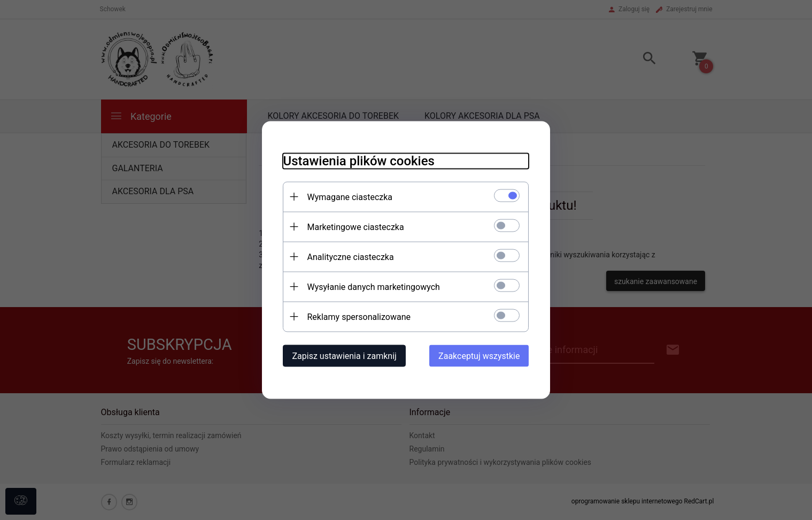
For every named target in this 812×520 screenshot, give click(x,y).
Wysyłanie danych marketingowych (374, 287)
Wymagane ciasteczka (350, 197)
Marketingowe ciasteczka (356, 227)
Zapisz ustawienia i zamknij (345, 356)
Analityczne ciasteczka (351, 257)
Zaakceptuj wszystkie (479, 356)
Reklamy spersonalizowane (359, 317)
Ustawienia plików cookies (359, 161)
